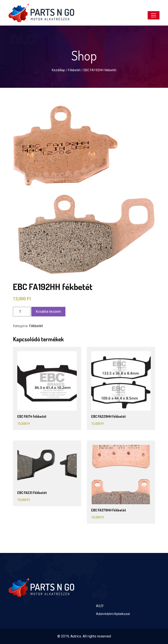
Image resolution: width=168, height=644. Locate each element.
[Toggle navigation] (154, 15)
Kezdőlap (58, 70)
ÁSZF (100, 606)
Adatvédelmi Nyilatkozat (113, 614)
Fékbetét (74, 70)
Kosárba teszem (48, 312)
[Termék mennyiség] (22, 312)
